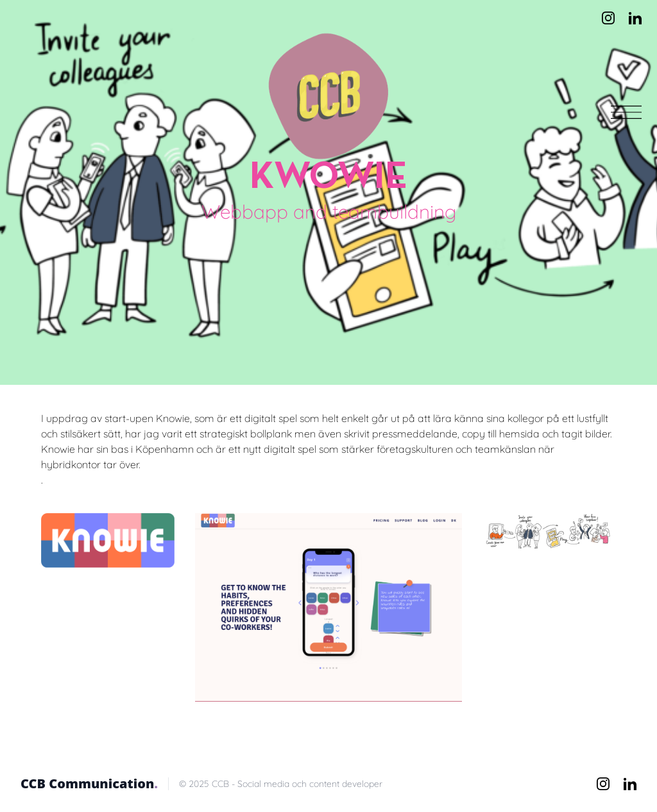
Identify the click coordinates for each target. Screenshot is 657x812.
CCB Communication (89, 784)
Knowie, (175, 418)
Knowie (58, 449)
